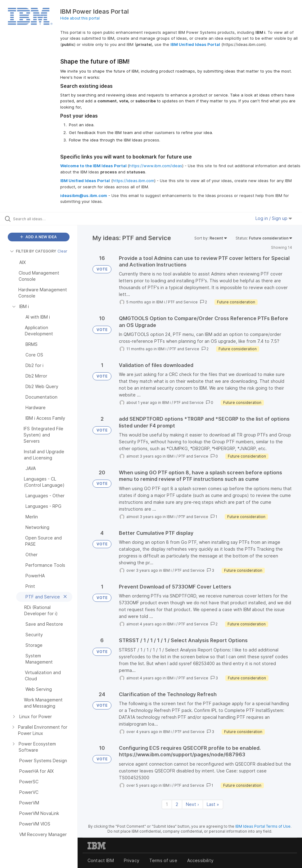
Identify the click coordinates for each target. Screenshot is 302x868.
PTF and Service (183, 302)
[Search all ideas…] (42, 219)
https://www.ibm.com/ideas (156, 166)
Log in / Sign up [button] (274, 218)
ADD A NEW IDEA (38, 237)
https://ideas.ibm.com (133, 181)
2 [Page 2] (177, 804)
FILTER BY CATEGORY (33, 251)
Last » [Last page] (213, 804)
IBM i (160, 302)
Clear (62, 251)
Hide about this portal (80, 18)
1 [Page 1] (167, 804)
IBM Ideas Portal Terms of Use (263, 826)
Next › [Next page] (192, 804)
